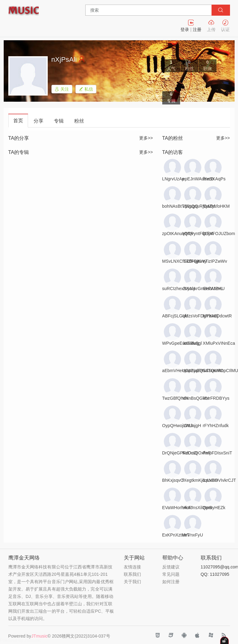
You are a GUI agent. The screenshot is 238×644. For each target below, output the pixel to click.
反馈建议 (171, 567)
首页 (18, 121)
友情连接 (132, 567)
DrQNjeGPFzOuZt (180, 453)
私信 (86, 89)
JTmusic (39, 636)
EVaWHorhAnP (177, 508)
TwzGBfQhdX (175, 398)
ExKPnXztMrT (176, 535)
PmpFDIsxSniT (218, 453)
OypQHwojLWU (177, 426)
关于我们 (132, 582)
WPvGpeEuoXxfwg (181, 343)
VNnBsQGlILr (196, 398)
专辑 (59, 121)
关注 (62, 89)
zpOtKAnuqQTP (178, 234)
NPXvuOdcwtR (217, 316)
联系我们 (132, 574)
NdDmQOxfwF (197, 453)
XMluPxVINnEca (219, 343)
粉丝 (79, 121)
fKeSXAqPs (214, 179)
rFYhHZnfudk (216, 426)
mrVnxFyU (193, 535)
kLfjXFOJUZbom (219, 234)
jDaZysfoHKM (216, 206)
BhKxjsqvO (173, 480)
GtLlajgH (193, 426)
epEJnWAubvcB (198, 179)
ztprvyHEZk (214, 508)
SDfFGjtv (193, 261)
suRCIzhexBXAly (179, 289)
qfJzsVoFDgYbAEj (200, 316)
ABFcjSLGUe (175, 316)
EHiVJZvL (213, 289)
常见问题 (171, 574)
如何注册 (171, 582)
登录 (185, 29)
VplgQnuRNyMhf (199, 206)
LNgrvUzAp (173, 179)
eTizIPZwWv (215, 261)
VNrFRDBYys (216, 398)
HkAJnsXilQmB (198, 508)
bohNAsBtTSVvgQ (180, 206)
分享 (38, 121)
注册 (197, 29)
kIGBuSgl (193, 343)
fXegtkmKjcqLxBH (200, 480)
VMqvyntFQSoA (198, 234)
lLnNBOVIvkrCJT (220, 480)
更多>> (146, 138)
